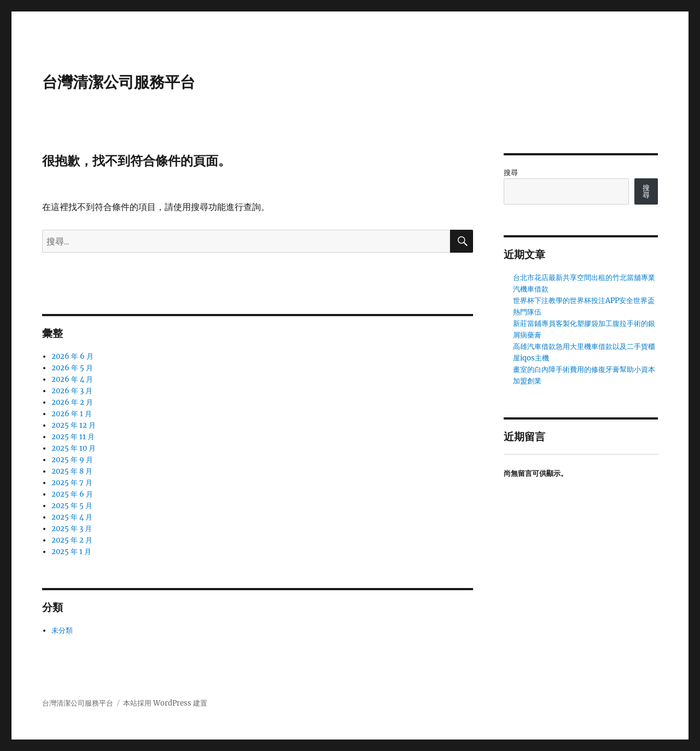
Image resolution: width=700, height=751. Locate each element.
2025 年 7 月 (72, 483)
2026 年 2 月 (72, 402)
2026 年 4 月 (72, 379)
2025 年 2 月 (72, 540)
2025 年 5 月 (72, 506)
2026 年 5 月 (72, 368)
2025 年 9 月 (72, 460)
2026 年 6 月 (72, 356)
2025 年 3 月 (72, 529)
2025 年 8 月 (72, 471)
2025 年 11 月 (73, 437)
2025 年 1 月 (71, 552)
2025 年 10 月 (74, 448)
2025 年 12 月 (74, 425)
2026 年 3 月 (72, 391)
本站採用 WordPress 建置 (165, 703)
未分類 (62, 630)
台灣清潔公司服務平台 (119, 82)
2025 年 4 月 (72, 517)
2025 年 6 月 (72, 494)
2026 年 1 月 (72, 414)
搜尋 (511, 173)
